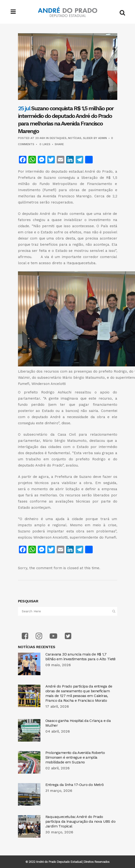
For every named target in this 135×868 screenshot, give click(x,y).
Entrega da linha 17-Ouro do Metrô (75, 785)
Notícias (75, 138)
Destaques (58, 138)
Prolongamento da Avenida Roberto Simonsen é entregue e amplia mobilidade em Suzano (75, 757)
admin (102, 138)
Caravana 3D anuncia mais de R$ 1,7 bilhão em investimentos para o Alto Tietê (81, 657)
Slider (88, 138)
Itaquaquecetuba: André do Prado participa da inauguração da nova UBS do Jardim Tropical (81, 821)
